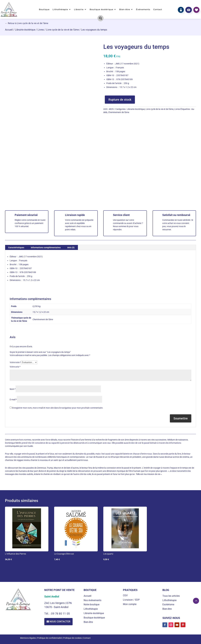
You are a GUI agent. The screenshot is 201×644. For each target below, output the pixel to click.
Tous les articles (171, 596)
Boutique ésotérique (101, 9)
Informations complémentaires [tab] (46, 248)
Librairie (79, 9)
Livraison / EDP (131, 600)
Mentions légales (28, 638)
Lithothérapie (60, 9)
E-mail (13, 400)
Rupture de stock (120, 100)
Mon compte (130, 604)
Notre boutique (92, 604)
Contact (158, 9)
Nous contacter (60, 622)
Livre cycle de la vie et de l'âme (62, 30)
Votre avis (15, 367)
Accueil (9, 30)
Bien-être (125, 9)
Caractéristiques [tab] (16, 248)
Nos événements (92, 600)
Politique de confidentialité (50, 638)
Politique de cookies (72, 638)
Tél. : (48, 614)
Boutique (44, 9)
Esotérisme (168, 604)
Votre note (15, 362)
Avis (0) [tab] (71, 248)
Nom (13, 389)
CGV (125, 595)
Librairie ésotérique (25, 30)
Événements (143, 9)
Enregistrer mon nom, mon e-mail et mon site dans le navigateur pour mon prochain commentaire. (58, 408)
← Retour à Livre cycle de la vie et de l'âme (27, 23)
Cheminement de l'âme (119, 112)
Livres (41, 30)
